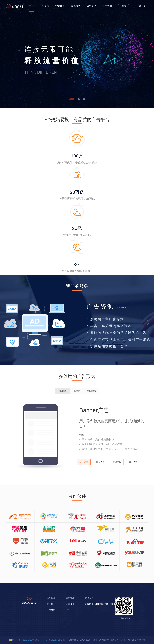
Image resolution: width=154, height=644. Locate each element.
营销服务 (60, 6)
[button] (6, 323)
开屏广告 (117, 462)
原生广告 (133, 462)
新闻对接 (92, 391)
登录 (123, 6)
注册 (139, 6)
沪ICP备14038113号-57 (54, 640)
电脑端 (77, 391)
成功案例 (91, 6)
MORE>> (122, 308)
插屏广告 (100, 462)
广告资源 (45, 6)
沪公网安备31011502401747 (26, 640)
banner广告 (84, 462)
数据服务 (76, 6)
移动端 (62, 391)
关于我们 (107, 6)
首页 (31, 6)
